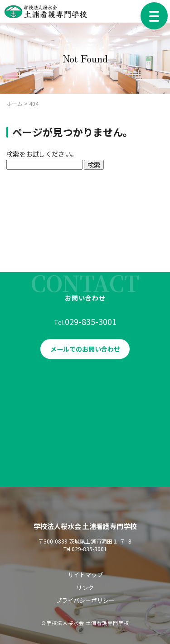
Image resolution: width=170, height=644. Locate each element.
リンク (85, 588)
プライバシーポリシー (85, 600)
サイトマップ (85, 575)
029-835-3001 (91, 324)
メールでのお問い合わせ (85, 351)
